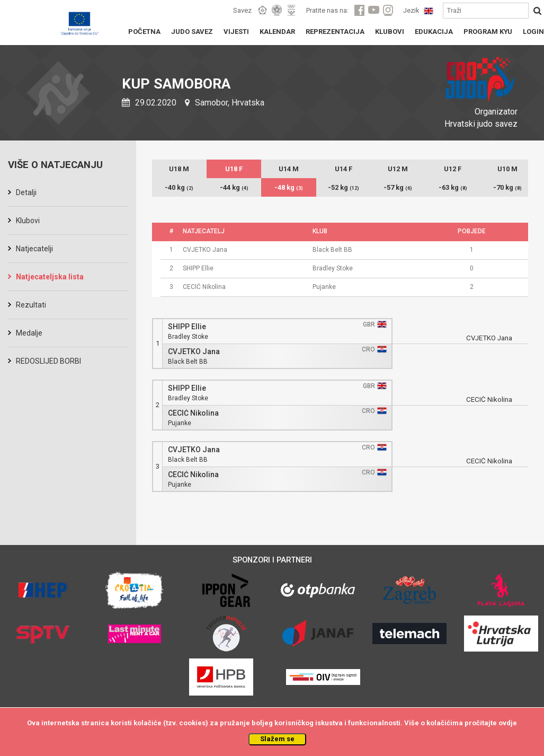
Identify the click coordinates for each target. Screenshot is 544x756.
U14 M (289, 169)
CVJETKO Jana (194, 352)
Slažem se (277, 739)
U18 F (234, 169)
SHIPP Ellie (187, 327)
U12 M (398, 169)
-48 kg (289, 187)
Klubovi (28, 221)
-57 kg (398, 187)
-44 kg (234, 187)
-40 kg (179, 187)
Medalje (29, 333)
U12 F (453, 169)
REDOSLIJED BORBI (48, 361)
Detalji (26, 192)
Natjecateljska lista (50, 277)
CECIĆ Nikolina (193, 413)
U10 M (507, 169)
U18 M (179, 169)
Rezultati (31, 305)
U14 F (344, 169)
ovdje (508, 723)
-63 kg (453, 187)
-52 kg (344, 187)
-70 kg (507, 187)
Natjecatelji (34, 249)
